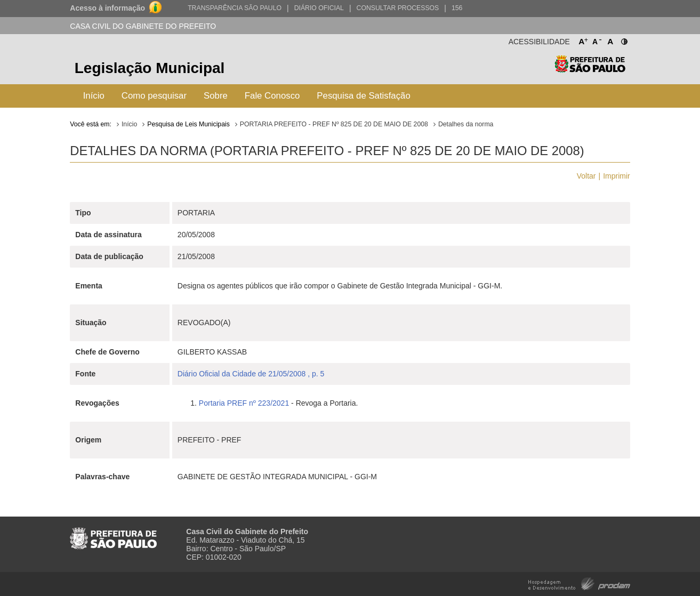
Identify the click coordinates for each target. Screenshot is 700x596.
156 (457, 8)
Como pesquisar (154, 96)
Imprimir (617, 176)
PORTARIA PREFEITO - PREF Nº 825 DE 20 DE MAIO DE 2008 (334, 124)
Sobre (216, 96)
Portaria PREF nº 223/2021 (244, 403)
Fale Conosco (272, 96)
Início (94, 96)
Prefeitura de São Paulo (590, 70)
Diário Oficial (319, 8)
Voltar (586, 176)
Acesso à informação (107, 8)
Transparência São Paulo (235, 8)
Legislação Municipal (150, 68)
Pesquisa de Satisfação (363, 96)
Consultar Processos (398, 8)
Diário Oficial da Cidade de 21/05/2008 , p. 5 (251, 374)
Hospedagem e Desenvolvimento (579, 583)
